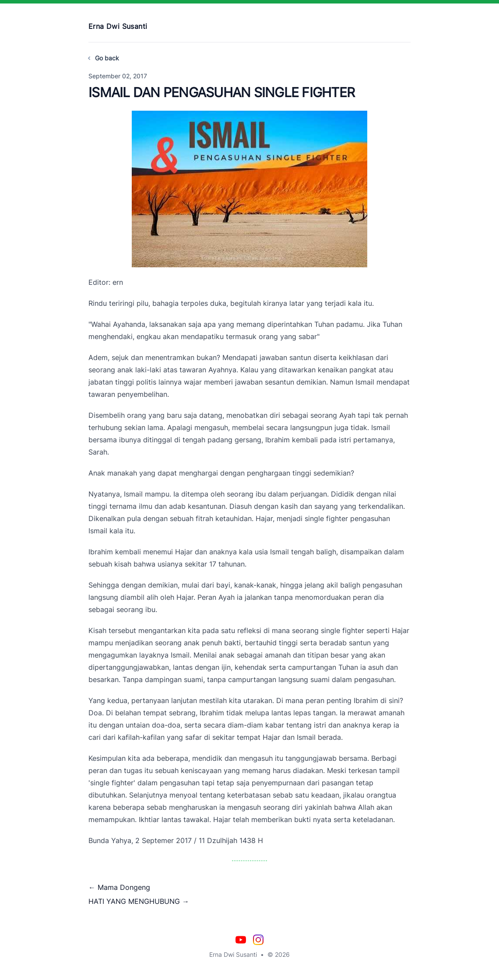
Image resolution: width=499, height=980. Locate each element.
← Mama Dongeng (119, 887)
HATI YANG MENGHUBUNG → (139, 901)
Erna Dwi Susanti (118, 26)
